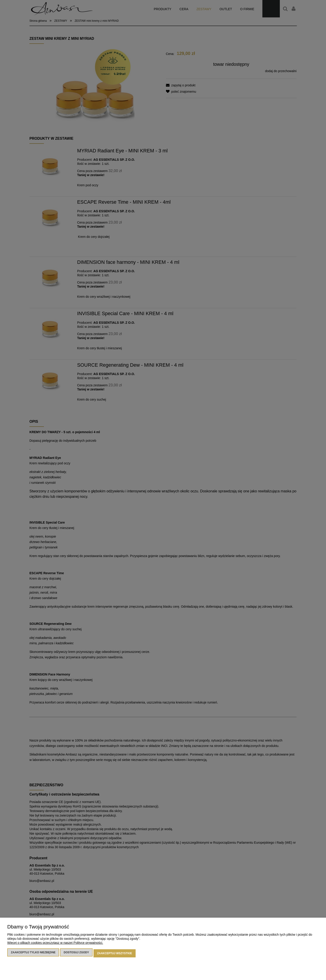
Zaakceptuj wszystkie (115, 954)
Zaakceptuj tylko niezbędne (33, 954)
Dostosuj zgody (76, 954)
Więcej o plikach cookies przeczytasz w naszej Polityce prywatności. (55, 945)
